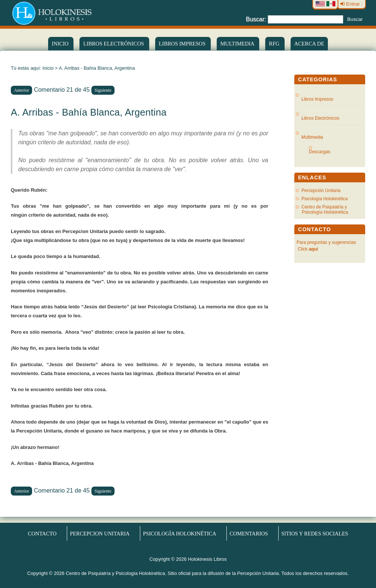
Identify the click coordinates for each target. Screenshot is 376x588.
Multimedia (238, 44)
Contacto (42, 534)
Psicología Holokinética (325, 199)
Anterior (21, 90)
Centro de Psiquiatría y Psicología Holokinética (325, 210)
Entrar (351, 4)
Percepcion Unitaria (100, 534)
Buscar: (256, 19)
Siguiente (103, 90)
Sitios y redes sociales (315, 534)
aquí (314, 249)
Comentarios (249, 534)
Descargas (322, 152)
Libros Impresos (183, 44)
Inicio (61, 44)
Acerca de (309, 44)
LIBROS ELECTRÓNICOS (114, 44)
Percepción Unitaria (321, 191)
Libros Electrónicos (320, 118)
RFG (275, 44)
